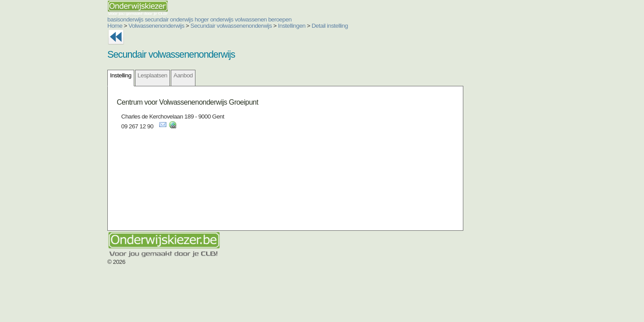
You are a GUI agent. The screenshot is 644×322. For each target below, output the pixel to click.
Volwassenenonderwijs (103, 26)
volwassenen (197, 19)
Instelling (67, 75)
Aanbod (129, 75)
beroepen (226, 19)
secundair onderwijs (115, 19)
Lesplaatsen (99, 75)
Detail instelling (276, 26)
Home (61, 26)
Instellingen (238, 26)
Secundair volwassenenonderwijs (178, 26)
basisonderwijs (72, 19)
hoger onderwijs (160, 19)
